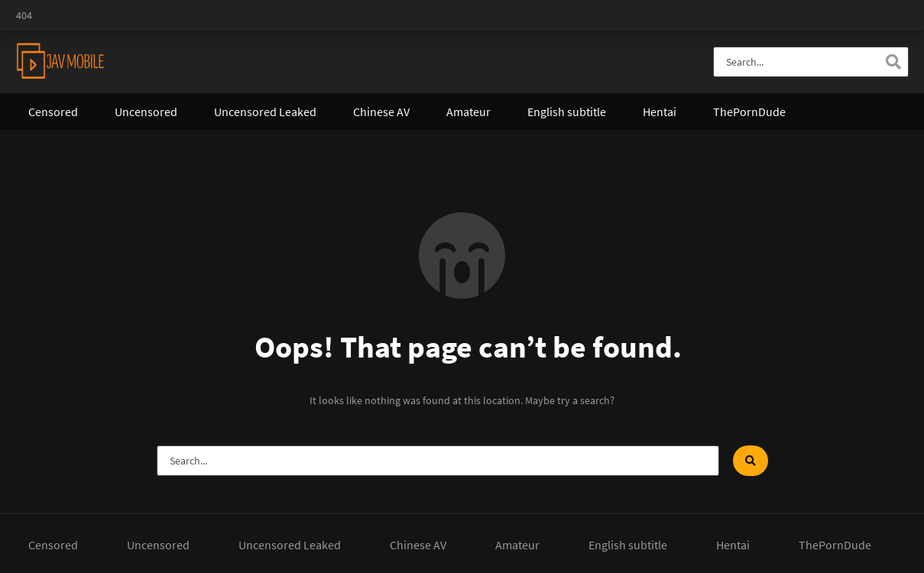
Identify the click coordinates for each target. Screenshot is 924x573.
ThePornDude (749, 112)
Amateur (468, 112)
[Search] (893, 62)
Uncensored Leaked (265, 112)
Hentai (660, 112)
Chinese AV (381, 112)
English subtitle (567, 112)
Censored (53, 112)
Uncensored (146, 112)
